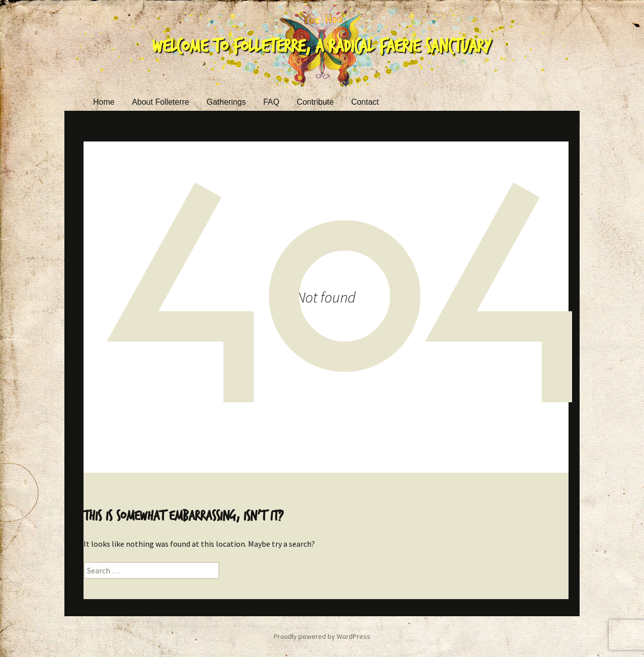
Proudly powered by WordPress (322, 636)
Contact (365, 102)
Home (104, 102)
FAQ (271, 102)
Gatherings (226, 102)
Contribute (315, 102)
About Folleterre (160, 102)
